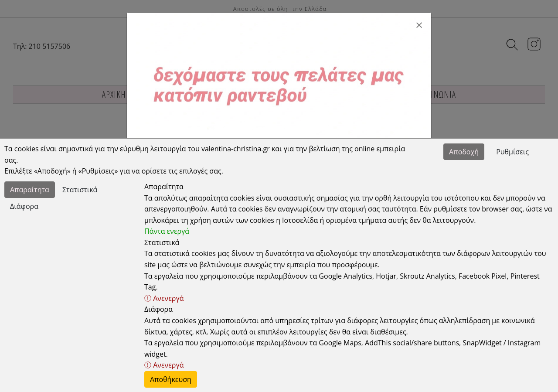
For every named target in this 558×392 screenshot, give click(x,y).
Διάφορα (24, 206)
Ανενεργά (164, 298)
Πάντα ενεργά (167, 231)
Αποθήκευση (171, 379)
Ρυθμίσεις (512, 152)
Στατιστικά (80, 190)
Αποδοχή (464, 152)
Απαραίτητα (30, 190)
